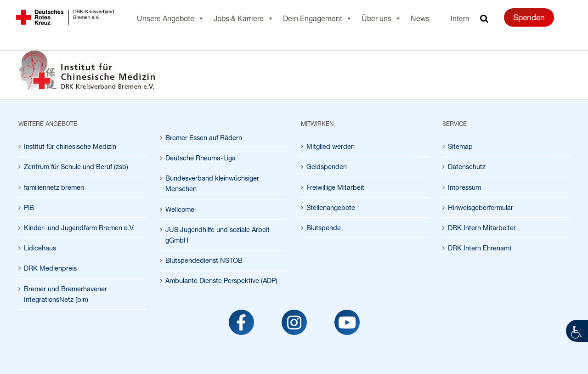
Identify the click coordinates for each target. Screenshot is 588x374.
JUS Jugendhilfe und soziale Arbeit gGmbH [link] (218, 235)
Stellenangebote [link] (331, 207)
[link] (577, 331)
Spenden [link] (529, 17)
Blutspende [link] (324, 228)
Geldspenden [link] (327, 167)
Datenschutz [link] (467, 167)
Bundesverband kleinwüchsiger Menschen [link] (212, 183)
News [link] (420, 18)
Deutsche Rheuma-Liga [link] (201, 158)
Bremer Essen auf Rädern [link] (204, 138)
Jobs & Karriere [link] (244, 18)
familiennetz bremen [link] (54, 187)
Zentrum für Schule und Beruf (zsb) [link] (76, 167)
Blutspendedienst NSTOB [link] (204, 260)
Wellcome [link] (180, 209)
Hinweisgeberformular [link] (481, 207)
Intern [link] (460, 18)
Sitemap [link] (460, 146)
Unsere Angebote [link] (171, 18)
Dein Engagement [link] (318, 18)
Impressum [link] (464, 187)
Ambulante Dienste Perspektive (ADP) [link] (221, 280)
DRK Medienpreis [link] (50, 268)
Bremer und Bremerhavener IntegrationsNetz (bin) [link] (65, 294)
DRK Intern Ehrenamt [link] (480, 248)
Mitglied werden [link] (331, 146)
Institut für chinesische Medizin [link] (70, 146)
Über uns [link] (382, 18)
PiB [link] (29, 207)
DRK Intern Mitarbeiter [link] (482, 228)
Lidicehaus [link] (40, 248)
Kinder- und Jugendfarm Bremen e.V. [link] (79, 228)
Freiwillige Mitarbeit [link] (335, 187)
